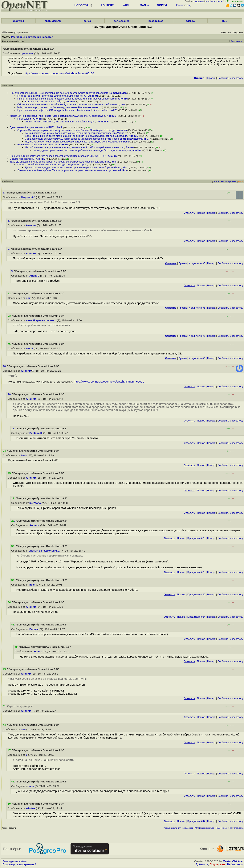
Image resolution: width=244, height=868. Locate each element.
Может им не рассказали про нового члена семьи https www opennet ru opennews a (57, 116)
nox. (123, 104)
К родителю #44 (196, 821)
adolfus (137, 150)
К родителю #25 (196, 538)
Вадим (130, 147)
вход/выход (156, 21)
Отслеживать (236, 41)
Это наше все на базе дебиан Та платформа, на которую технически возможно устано (67, 170)
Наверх (211, 213)
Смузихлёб (120, 93)
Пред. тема (227, 828)
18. (5, 366)
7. (9, 249)
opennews (27, 53)
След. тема (238, 828)
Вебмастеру (235, 864)
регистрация (217, 1)
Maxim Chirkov (233, 861)
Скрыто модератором (22, 159)
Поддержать (218, 864)
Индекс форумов (207, 828)
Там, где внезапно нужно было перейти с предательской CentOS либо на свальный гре (60, 162)
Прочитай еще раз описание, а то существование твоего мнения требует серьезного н (67, 99)
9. (13, 271)
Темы (218, 828)
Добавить (202, 864)
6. (9, 221)
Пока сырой (24, 119)
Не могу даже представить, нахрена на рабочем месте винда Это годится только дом (82, 150)
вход (207, 1)
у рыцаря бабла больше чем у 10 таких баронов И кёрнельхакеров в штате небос (72, 139)
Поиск (180, 5)
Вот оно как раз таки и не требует (45, 102)
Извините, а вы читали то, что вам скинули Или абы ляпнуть (60, 122)
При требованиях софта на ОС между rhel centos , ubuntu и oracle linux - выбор (63, 110)
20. (10, 394)
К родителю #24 (196, 617)
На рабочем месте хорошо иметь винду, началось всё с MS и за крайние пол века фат (75, 147)
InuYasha (119, 133)
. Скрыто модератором (18, 706)
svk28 (114, 110)
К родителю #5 (197, 263)
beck (60, 127)
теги (188, 5)
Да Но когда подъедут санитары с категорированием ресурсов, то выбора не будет (73, 167)
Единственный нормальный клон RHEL (33, 127)
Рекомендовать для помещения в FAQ (181, 828)
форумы (18, 21)
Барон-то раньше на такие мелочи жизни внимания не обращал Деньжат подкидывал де (76, 136)
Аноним (93, 96)
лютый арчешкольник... (86, 107)
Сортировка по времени (225, 181)
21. (13, 428)
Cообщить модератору (230, 78)
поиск (87, 21)
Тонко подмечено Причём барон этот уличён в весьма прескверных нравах (69, 133)
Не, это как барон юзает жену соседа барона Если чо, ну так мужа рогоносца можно (73, 142)
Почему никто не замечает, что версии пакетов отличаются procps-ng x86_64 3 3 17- (58, 156)
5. (4, 193)
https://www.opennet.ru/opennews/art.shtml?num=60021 (109, 382)
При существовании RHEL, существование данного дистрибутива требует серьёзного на (61, 93)
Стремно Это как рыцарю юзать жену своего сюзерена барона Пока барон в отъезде (67, 130)
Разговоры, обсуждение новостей (32, 37)
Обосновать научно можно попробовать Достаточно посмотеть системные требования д (68, 104)
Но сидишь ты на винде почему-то (37, 144)
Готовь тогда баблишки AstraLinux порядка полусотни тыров (52, 165)
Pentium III (103, 122)
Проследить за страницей (19, 864)
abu (114, 162)
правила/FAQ (53, 21)
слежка (190, 21)
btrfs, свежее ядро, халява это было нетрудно (44, 107)
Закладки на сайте (14, 861)
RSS (225, 21)
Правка (211, 78)
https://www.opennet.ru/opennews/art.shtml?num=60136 (59, 73)
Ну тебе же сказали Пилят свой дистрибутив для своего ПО (52, 96)
